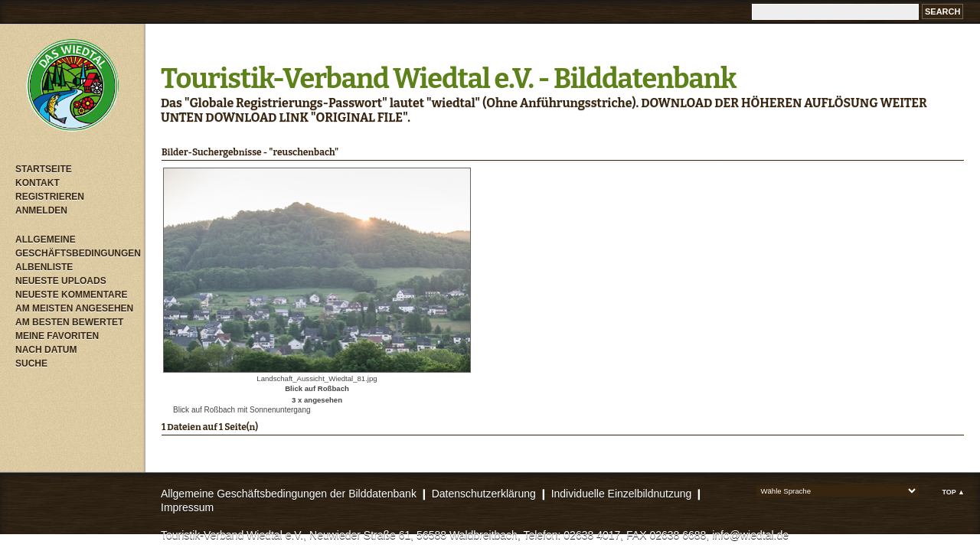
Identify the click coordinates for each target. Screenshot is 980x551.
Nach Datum (46, 350)
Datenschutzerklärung (484, 494)
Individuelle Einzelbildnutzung (622, 494)
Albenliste (44, 267)
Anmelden (41, 210)
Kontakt (38, 183)
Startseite (44, 169)
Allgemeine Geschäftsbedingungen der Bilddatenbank (289, 494)
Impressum (187, 507)
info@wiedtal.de (750, 535)
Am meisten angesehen (74, 308)
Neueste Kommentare (71, 295)
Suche (31, 364)
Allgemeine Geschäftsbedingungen (77, 246)
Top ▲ (953, 492)
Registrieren (50, 197)
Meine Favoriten (57, 336)
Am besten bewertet (69, 322)
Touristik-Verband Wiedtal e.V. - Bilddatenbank (448, 79)
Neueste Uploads (61, 281)
